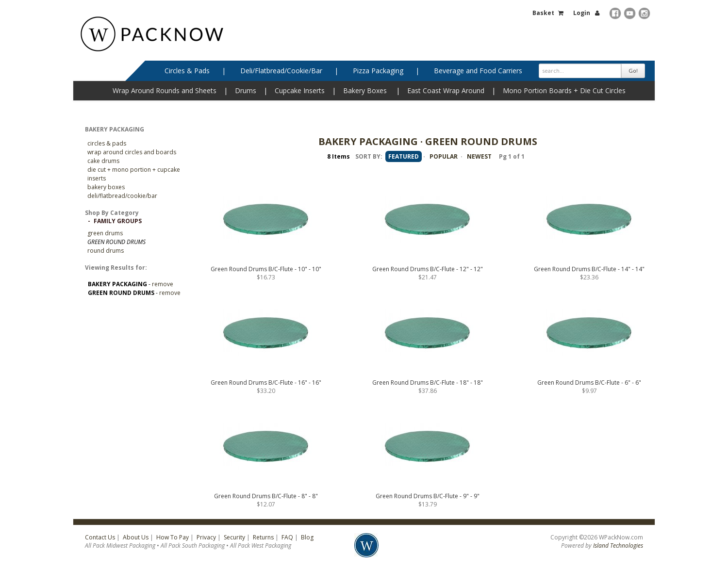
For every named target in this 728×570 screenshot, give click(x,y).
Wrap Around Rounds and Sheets (165, 90)
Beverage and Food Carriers (478, 71)
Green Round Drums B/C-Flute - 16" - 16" (266, 383)
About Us (136, 537)
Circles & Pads (187, 71)
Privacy (206, 537)
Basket (543, 13)
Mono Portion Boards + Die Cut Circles (564, 90)
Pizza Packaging (378, 71)
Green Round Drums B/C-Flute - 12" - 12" (428, 269)
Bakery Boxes (365, 90)
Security (234, 537)
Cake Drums (103, 161)
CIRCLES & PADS (107, 143)
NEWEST (479, 156)
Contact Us (100, 537)
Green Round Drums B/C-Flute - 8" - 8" (266, 496)
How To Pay (173, 537)
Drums (246, 90)
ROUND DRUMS (106, 251)
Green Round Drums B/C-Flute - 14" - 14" (589, 269)
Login (582, 13)
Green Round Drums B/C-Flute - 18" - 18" (428, 383)
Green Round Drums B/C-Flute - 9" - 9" (428, 496)
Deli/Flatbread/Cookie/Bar (281, 71)
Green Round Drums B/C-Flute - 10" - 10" (266, 269)
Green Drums (105, 233)
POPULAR (444, 156)
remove (163, 284)
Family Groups (118, 221)
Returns (263, 537)
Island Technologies (618, 546)
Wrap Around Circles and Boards (132, 152)
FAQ (287, 537)
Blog (307, 537)
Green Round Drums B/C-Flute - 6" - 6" (589, 383)
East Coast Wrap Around (446, 90)
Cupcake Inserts (300, 90)
